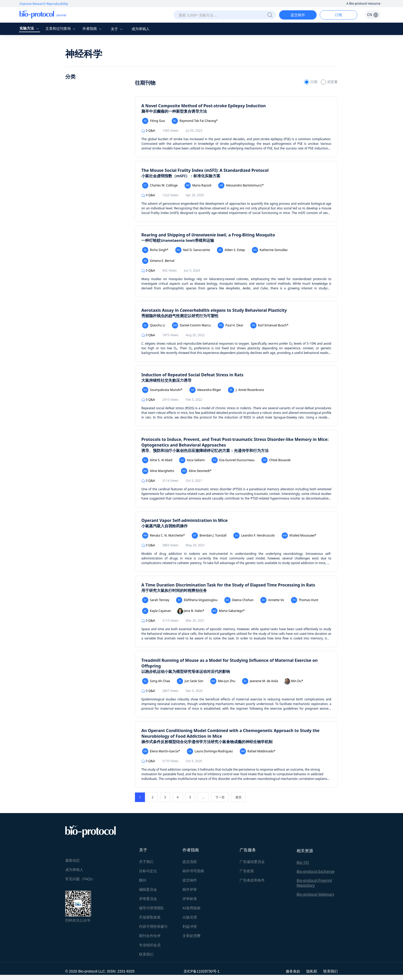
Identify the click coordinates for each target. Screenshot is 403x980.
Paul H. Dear (231, 325)
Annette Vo (272, 600)
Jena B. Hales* (191, 611)
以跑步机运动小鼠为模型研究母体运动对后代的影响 (186, 671)
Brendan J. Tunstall (209, 536)
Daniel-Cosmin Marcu (191, 325)
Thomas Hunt (305, 600)
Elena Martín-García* (161, 751)
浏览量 (329, 82)
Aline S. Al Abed (157, 460)
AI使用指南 (191, 908)
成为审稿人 (141, 29)
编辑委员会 (148, 889)
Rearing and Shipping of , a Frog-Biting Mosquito (208, 235)
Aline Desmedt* (196, 471)
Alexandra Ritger (205, 390)
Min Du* (294, 681)
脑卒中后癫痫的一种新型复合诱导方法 (174, 111)
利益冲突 (190, 926)
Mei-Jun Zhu (223, 681)
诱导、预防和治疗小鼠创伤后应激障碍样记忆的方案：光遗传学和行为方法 (205, 450)
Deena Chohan (239, 600)
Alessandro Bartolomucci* (241, 185)
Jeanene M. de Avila (260, 681)
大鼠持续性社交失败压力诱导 (166, 380)
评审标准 (190, 899)
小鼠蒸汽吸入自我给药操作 (164, 526)
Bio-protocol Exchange (316, 871)
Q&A (148, 131)
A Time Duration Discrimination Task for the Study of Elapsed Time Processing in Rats (228, 585)
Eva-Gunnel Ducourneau (233, 460)
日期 (311, 82)
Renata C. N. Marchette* (163, 536)
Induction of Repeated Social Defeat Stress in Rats (192, 375)
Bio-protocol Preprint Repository (314, 883)
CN (373, 15)
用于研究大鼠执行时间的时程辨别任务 (174, 590)
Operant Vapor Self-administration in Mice (185, 520)
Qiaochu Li (154, 325)
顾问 (143, 880)
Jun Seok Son (190, 681)
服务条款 (293, 971)
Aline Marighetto (158, 471)
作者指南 (93, 28)
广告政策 (247, 871)
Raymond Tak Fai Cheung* (195, 121)
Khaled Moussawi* (299, 536)
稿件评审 (190, 889)
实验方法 (30, 28)
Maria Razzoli (198, 185)
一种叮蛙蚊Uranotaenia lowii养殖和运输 (178, 240)
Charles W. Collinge (160, 185)
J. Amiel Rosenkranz (246, 390)
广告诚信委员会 (252, 862)
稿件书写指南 (193, 871)
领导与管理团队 (152, 908)
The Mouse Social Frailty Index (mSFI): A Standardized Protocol (205, 170)
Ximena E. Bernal (158, 261)
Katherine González (270, 250)
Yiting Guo (154, 121)
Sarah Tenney (156, 600)
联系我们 (146, 954)
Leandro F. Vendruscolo (254, 536)
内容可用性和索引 (153, 926)
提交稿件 (298, 15)
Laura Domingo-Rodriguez (210, 751)
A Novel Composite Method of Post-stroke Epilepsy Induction (204, 106)
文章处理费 (191, 936)
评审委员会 (148, 899)
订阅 (338, 15)
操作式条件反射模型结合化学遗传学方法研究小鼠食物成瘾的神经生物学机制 (207, 742)
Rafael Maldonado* (258, 751)
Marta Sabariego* (228, 611)
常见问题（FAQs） (80, 879)
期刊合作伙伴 (150, 936)
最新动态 (72, 860)
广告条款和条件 (252, 880)
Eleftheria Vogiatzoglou (197, 600)
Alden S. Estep (231, 250)
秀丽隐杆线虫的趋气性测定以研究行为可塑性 (180, 316)
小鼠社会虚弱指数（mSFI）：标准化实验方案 (181, 176)
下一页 (220, 797)
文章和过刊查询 (61, 28)
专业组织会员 (150, 945)
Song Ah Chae (156, 681)
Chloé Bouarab (276, 460)
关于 (117, 29)
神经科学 (84, 54)
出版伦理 (190, 917)
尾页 (239, 797)
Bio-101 (303, 862)
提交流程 (190, 862)
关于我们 (146, 862)
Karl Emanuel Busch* (269, 325)
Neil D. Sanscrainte (193, 250)
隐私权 (312, 971)
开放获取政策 (150, 917)
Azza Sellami (192, 460)
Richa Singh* (155, 250)
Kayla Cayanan (157, 611)
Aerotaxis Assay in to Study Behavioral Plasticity (214, 310)
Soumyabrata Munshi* (162, 390)
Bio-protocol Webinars (315, 894)
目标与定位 (148, 871)
